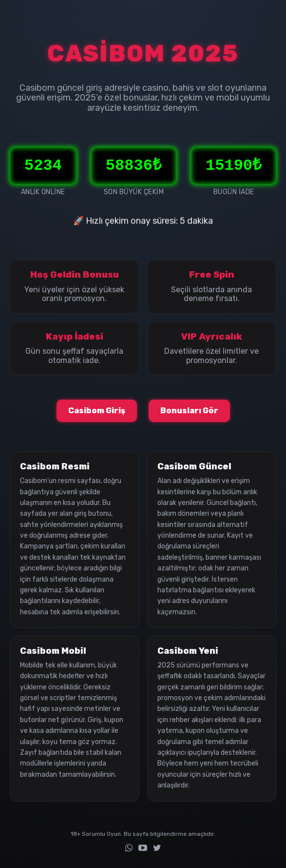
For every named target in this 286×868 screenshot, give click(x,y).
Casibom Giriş (97, 411)
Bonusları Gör (189, 411)
